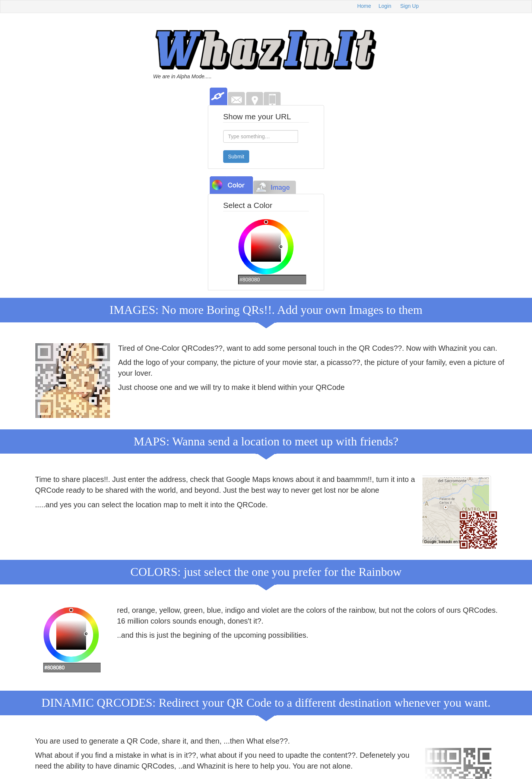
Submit (236, 157)
